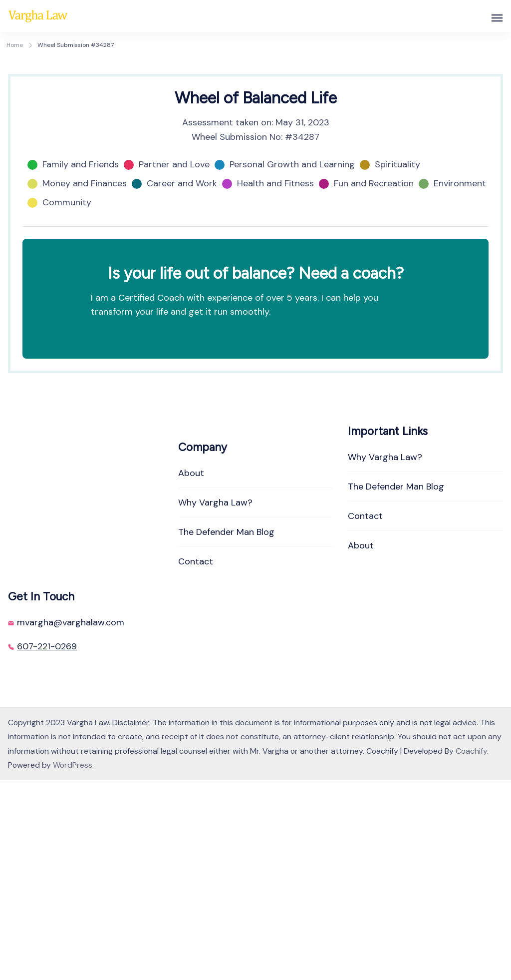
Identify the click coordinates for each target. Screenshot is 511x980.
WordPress (73, 965)
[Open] (497, 18)
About (191, 673)
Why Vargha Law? (215, 702)
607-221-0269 (47, 846)
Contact (196, 761)
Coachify (471, 951)
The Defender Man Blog (226, 732)
